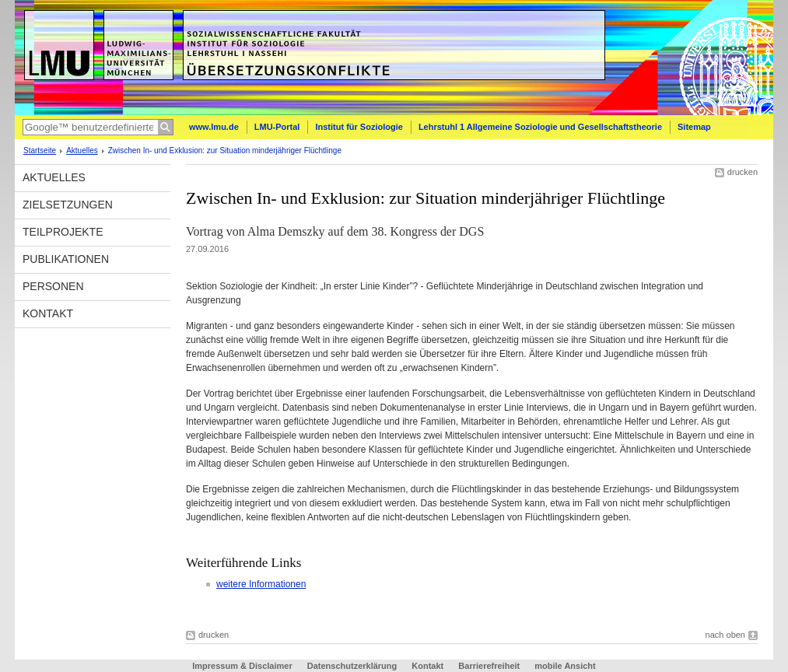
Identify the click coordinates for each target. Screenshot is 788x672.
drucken (742, 172)
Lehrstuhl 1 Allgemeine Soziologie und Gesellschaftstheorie (540, 127)
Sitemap (694, 127)
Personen (53, 286)
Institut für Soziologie (359, 127)
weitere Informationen (261, 584)
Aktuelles (82, 150)
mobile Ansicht (565, 666)
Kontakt (48, 313)
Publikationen (66, 259)
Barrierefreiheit (490, 666)
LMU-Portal (277, 127)
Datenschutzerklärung (352, 666)
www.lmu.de (214, 127)
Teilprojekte (63, 232)
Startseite (40, 150)
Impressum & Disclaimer (242, 666)
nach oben (725, 635)
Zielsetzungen (68, 205)
